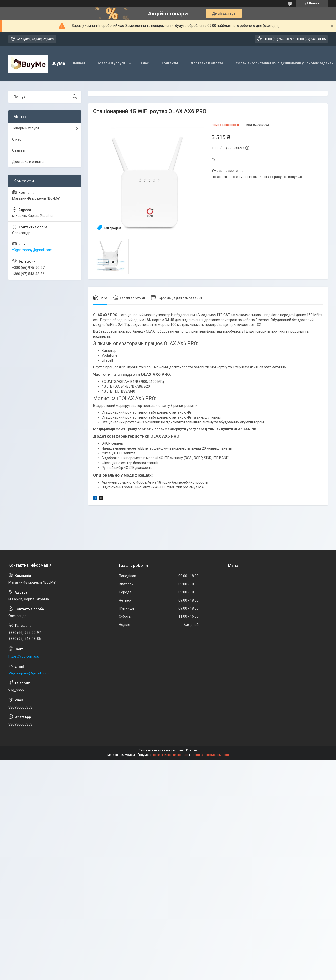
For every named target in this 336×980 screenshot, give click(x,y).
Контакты (170, 63)
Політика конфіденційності (210, 755)
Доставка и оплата (207, 63)
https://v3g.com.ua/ (24, 656)
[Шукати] (75, 97)
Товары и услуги (111, 63)
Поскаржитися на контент (170, 755)
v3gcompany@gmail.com (32, 250)
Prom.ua (192, 750)
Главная (78, 63)
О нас (144, 63)
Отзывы (19, 150)
